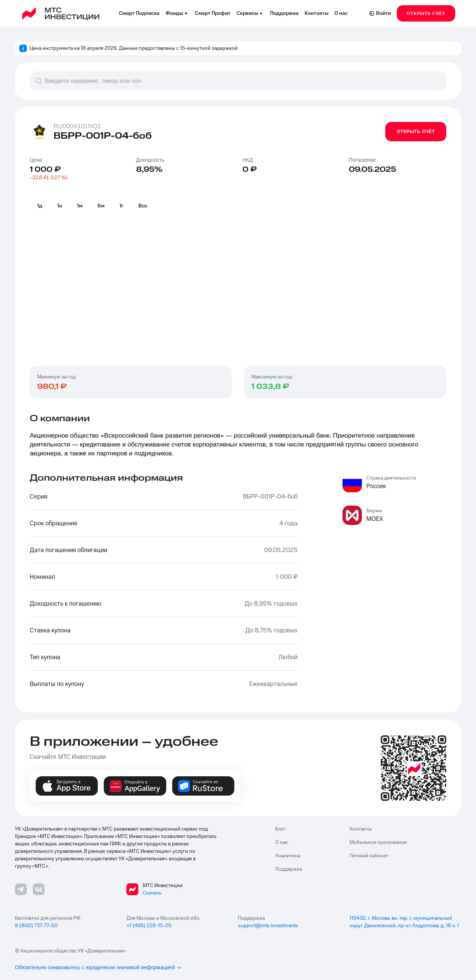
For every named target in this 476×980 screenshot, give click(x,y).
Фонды (177, 13)
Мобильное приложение (378, 842)
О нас (341, 13)
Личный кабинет (369, 856)
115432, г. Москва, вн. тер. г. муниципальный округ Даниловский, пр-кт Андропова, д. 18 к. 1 (404, 922)
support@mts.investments (268, 926)
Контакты (316, 13)
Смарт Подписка (139, 13)
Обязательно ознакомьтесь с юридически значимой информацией (99, 967)
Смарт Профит (213, 13)
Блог (281, 829)
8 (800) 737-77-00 (36, 926)
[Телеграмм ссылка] (21, 889)
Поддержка (284, 13)
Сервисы (250, 13)
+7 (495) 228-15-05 (149, 926)
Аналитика (288, 856)
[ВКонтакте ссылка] (39, 889)
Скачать (152, 893)
